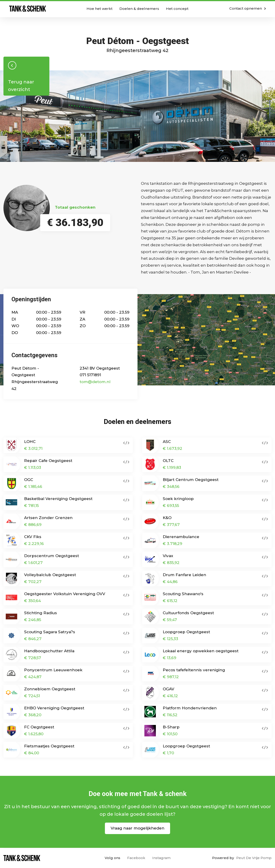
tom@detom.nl (95, 382)
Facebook (136, 858)
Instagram (161, 858)
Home (28, 9)
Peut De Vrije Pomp (254, 858)
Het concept (177, 9)
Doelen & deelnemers (139, 9)
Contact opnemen (248, 8)
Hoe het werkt (100, 9)
